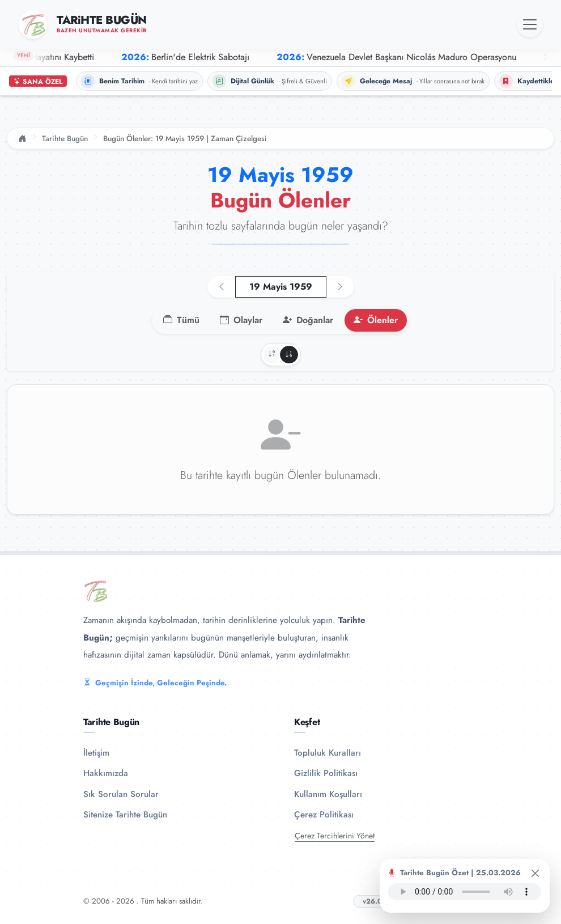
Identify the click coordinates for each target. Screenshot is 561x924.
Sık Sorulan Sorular (121, 794)
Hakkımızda (106, 773)
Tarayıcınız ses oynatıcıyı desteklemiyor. (465, 892)
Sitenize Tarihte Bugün (125, 815)
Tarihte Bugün (65, 138)
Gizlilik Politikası (326, 773)
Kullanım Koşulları (328, 794)
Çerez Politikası (324, 815)
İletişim (96, 753)
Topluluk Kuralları (328, 753)
